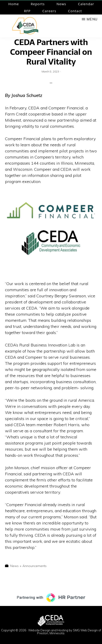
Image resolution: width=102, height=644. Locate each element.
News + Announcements (28, 566)
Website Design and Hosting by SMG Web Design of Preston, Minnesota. (65, 632)
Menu (92, 19)
